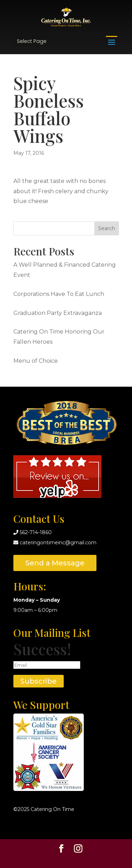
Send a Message (55, 563)
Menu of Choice (36, 361)
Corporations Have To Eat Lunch (59, 294)
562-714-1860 (36, 532)
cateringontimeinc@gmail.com (58, 543)
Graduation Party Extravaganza (58, 313)
